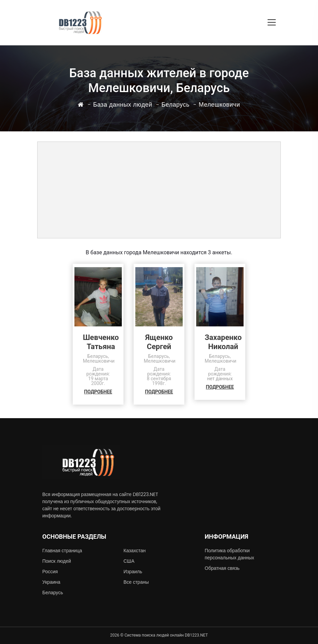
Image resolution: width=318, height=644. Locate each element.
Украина (51, 582)
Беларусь (53, 593)
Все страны (136, 582)
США (129, 561)
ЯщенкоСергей (159, 342)
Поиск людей (57, 561)
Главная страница (62, 551)
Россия (50, 572)
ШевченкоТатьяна (101, 342)
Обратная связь (222, 568)
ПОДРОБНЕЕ (98, 392)
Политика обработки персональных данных (229, 554)
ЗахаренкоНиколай (223, 342)
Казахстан (135, 551)
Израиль (133, 572)
